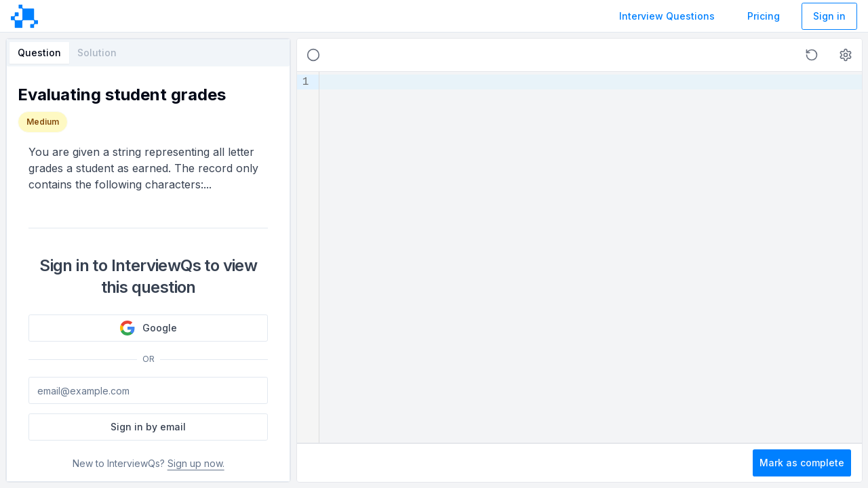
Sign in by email (148, 427)
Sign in (829, 16)
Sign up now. (196, 463)
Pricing (764, 16)
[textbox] (591, 257)
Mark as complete (802, 463)
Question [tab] (39, 53)
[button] (812, 55)
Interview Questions (667, 16)
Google (148, 328)
